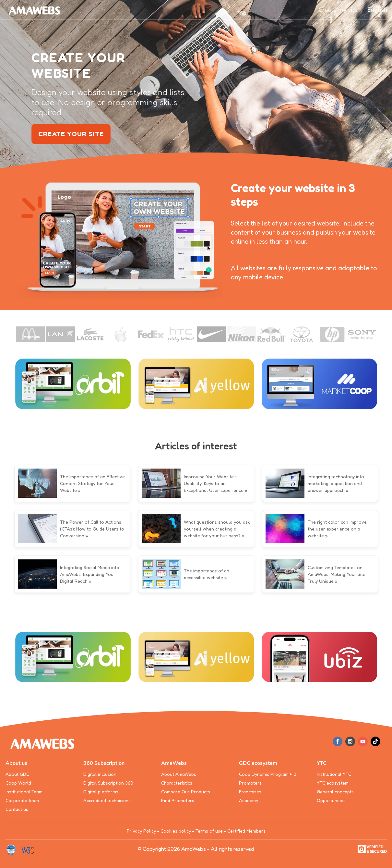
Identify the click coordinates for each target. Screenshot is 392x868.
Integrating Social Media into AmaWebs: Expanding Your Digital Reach (90, 574)
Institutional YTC (334, 774)
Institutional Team (24, 792)
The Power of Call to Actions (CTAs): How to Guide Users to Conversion (92, 529)
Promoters (250, 783)
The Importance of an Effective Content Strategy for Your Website (92, 483)
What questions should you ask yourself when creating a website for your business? (217, 529)
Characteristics (177, 783)
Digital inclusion (100, 774)
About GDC (17, 774)
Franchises (250, 792)
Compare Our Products (186, 792)
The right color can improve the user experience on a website (337, 529)
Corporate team (22, 800)
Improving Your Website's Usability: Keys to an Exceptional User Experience (214, 483)
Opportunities (331, 800)
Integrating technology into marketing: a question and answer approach (336, 483)
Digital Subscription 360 (108, 783)
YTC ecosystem (333, 783)
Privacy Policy (141, 831)
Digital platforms (101, 792)
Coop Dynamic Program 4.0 (268, 774)
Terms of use (209, 831)
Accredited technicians (107, 800)
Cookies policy (176, 831)
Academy (249, 800)
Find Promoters (178, 800)
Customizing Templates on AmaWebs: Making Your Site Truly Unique (337, 574)
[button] (377, 10)
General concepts (335, 792)
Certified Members (246, 831)
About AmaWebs (179, 774)
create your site (71, 134)
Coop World (18, 783)
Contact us (17, 809)
